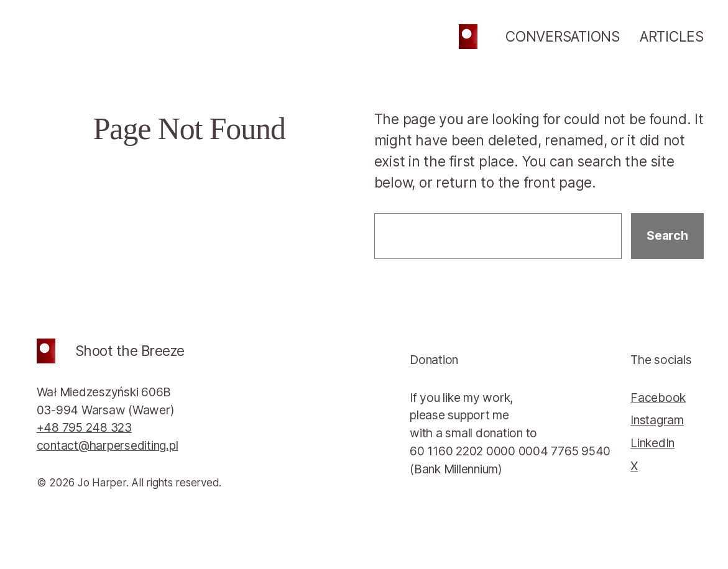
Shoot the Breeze (130, 351)
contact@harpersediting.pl (108, 445)
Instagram (657, 420)
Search (667, 235)
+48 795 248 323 (84, 427)
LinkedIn (652, 443)
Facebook (658, 398)
